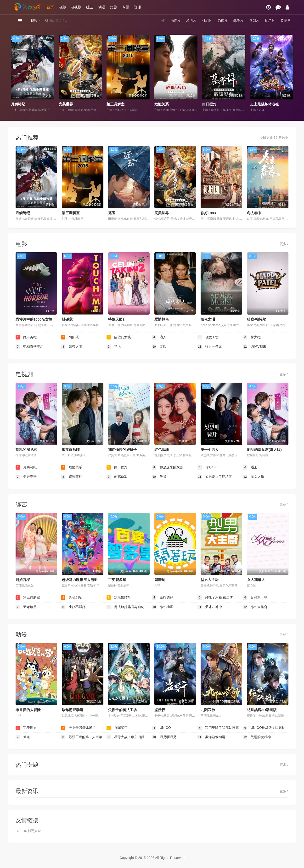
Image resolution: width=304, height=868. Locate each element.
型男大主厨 (210, 580)
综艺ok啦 (163, 607)
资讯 (138, 7)
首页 (50, 7)
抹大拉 (252, 337)
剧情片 (286, 20)
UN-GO (161, 728)
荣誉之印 (72, 347)
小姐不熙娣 (73, 607)
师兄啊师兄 (164, 737)
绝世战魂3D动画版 (262, 710)
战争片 (238, 20)
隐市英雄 (26, 337)
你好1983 (208, 213)
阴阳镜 (70, 337)
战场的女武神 (257, 737)
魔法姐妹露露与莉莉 (125, 607)
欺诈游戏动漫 (73, 710)
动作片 (175, 20)
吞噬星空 (117, 728)
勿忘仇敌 (117, 477)
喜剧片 (254, 20)
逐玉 (112, 213)
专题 (126, 7)
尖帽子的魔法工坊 (123, 710)
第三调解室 (115, 104)
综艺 (90, 7)
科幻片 (207, 20)
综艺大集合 (255, 607)
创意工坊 (208, 337)
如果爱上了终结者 (215, 477)
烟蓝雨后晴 (71, 450)
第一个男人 (210, 450)
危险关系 (162, 104)
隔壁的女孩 (119, 337)
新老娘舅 (26, 607)
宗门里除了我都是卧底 (218, 728)
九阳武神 (208, 710)
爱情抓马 (162, 319)
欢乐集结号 (119, 598)
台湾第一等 (255, 598)
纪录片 (270, 20)
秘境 (114, 347)
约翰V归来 (255, 347)
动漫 (102, 7)
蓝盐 (159, 347)
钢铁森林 (72, 477)
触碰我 (67, 319)
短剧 (114, 7)
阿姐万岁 (23, 580)
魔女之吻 (253, 477)
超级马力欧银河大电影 (80, 580)
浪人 (159, 337)
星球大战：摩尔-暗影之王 (129, 737)
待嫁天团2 (116, 319)
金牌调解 (163, 598)
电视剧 (76, 7)
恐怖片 (223, 20)
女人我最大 (256, 580)
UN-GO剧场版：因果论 (264, 728)
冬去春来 (254, 213)
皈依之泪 (208, 319)
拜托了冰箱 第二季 (215, 598)
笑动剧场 (72, 598)
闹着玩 (160, 580)
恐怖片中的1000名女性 (34, 319)
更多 (284, 244)
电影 (62, 7)
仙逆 (23, 737)
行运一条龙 (210, 347)
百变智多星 (117, 580)
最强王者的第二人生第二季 (84, 737)
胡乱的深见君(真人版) (264, 450)
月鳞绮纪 (18, 104)
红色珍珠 (162, 450)
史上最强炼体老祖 (265, 104)
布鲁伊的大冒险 (28, 710)
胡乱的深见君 (26, 450)
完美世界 (66, 104)
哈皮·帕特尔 (256, 319)
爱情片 (191, 20)
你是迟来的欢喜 (168, 467)
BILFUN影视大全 (28, 831)
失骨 (159, 477)
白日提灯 (209, 104)
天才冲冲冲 (210, 607)
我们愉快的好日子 (123, 450)
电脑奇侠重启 (29, 347)
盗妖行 (160, 710)
